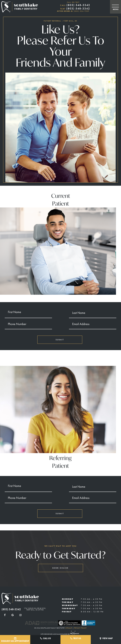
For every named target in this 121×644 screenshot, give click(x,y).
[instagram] (20, 615)
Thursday (69, 609)
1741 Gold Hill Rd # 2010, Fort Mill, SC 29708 (35, 609)
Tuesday (68, 602)
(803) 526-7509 (82, 11)
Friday (67, 612)
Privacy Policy (80, 628)
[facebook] (5, 615)
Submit (60, 340)
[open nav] (116, 7)
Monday (68, 599)
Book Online (60, 568)
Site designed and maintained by (59, 634)
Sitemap (69, 628)
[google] (13, 615)
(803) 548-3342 (75, 5)
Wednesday (70, 605)
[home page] (20, 7)
